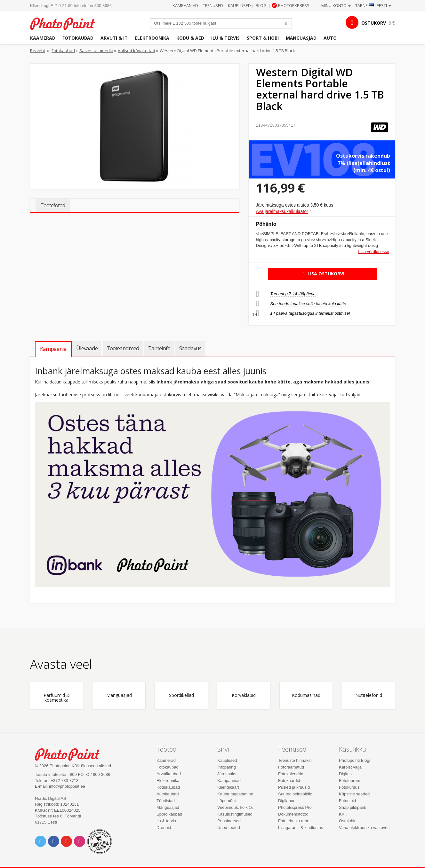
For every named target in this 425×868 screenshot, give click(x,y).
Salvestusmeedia (96, 51)
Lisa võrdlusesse (374, 252)
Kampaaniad (185, 5)
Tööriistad (166, 801)
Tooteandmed (123, 348)
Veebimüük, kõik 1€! (236, 807)
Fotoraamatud (291, 767)
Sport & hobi (263, 38)
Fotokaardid (289, 781)
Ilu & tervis (225, 38)
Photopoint (66, 23)
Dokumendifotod (293, 814)
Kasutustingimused (235, 814)
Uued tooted (229, 828)
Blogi (262, 5)
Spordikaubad (169, 814)
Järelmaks (227, 774)
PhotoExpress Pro (295, 807)
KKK (343, 814)
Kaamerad (43, 38)
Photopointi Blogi (355, 760)
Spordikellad (181, 695)
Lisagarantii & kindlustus (301, 828)
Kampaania (53, 349)
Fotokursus (349, 787)
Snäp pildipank (353, 807)
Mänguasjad (301, 38)
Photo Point (71, 754)
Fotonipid (347, 801)
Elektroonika (152, 38)
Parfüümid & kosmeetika (57, 698)
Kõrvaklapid (244, 695)
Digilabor (286, 801)
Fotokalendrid (291, 774)
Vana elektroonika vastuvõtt (364, 828)
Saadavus (190, 348)
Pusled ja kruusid (294, 787)
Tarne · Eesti (373, 5)
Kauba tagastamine (235, 794)
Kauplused (239, 5)
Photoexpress (294, 5)
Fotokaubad (78, 38)
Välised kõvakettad (136, 51)
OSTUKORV (374, 23)
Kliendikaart (228, 787)
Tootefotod (53, 205)
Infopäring (227, 767)
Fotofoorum (349, 781)
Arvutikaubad (169, 774)
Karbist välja (350, 767)
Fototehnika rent (293, 821)
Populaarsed (229, 821)
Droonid (164, 828)
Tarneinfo (159, 348)
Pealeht (38, 51)
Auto (330, 38)
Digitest (346, 774)
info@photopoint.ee (67, 786)
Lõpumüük (227, 801)
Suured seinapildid (295, 794)
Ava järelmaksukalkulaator (282, 211)
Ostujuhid (348, 821)
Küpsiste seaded (354, 794)
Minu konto (336, 5)
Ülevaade (87, 348)
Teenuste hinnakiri (295, 760)
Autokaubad (168, 794)
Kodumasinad (306, 695)
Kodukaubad (168, 787)
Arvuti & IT (114, 38)
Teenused (213, 5)
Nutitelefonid (369, 695)
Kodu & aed (190, 38)
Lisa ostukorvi (322, 274)
